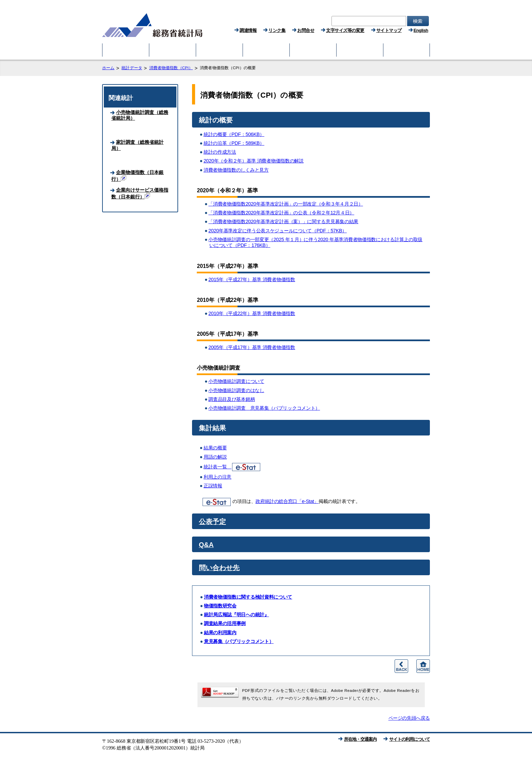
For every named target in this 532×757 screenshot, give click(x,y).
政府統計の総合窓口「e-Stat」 (287, 501)
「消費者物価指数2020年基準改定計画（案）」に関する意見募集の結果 (283, 221)
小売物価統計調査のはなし (236, 390)
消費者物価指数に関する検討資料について (248, 597)
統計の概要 (216, 120)
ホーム (108, 68)
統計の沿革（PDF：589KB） (234, 143)
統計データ (132, 68)
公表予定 (212, 522)
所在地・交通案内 (360, 739)
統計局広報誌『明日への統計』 (236, 615)
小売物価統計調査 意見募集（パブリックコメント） (264, 408)
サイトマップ (389, 30)
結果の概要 (215, 448)
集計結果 (212, 428)
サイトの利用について (410, 739)
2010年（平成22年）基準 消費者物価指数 (252, 313)
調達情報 (248, 30)
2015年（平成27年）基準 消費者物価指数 (252, 279)
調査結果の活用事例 (225, 623)
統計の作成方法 (220, 152)
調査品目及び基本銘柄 (232, 399)
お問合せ (306, 30)
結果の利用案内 (220, 633)
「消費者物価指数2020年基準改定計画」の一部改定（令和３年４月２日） (286, 204)
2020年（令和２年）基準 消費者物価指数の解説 (254, 161)
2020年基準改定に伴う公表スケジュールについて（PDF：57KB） (278, 231)
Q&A (206, 545)
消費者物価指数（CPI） (171, 68)
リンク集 (277, 30)
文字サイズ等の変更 (345, 30)
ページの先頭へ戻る (409, 718)
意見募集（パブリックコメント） (239, 641)
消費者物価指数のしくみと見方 (236, 170)
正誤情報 (213, 486)
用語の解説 (215, 457)
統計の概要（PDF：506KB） (234, 134)
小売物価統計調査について (236, 381)
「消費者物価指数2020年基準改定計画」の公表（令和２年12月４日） (281, 213)
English (421, 30)
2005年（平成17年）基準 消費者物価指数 (252, 347)
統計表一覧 (232, 467)
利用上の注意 (217, 477)
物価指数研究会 (220, 606)
